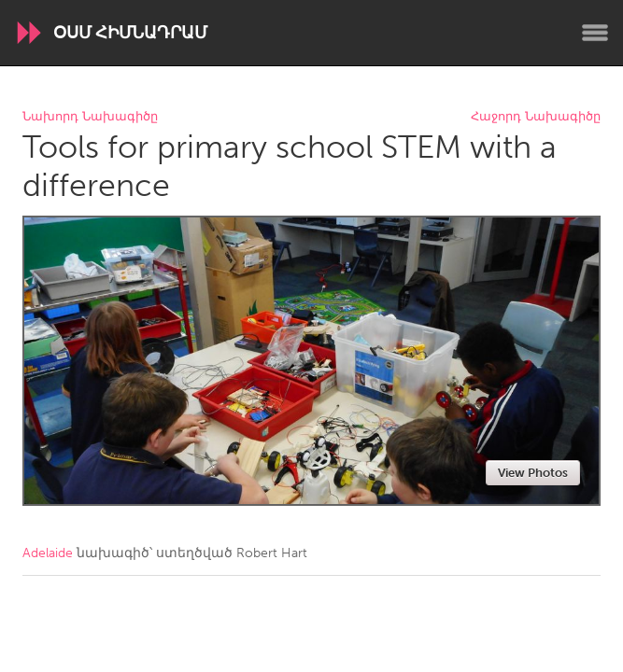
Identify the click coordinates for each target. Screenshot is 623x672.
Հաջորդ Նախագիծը (536, 117)
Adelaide (48, 553)
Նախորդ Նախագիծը (90, 117)
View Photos (533, 473)
